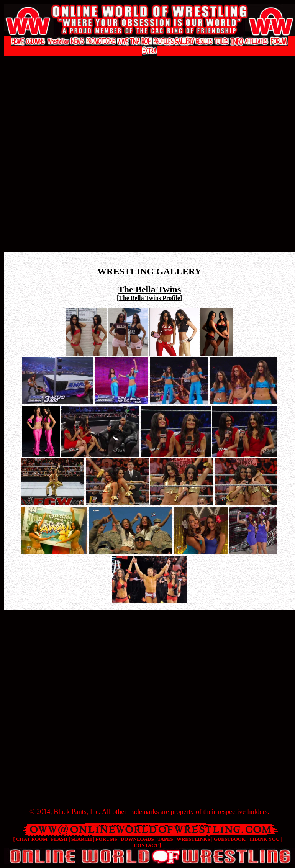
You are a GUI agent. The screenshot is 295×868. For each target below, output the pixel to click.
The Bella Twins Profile (149, 298)
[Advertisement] (86, 159)
